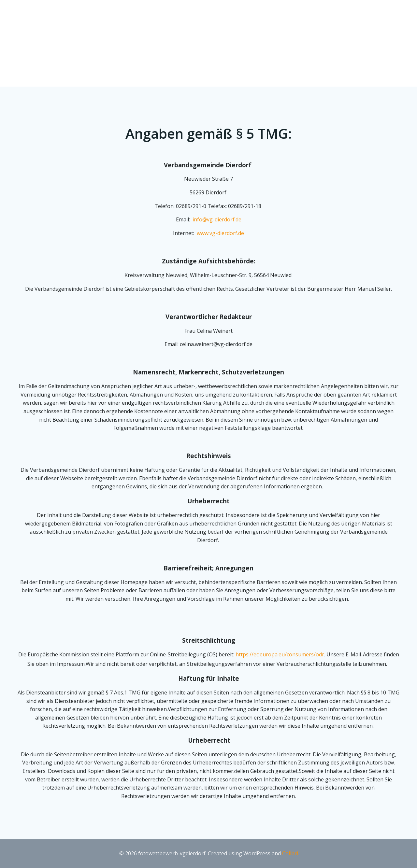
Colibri (290, 853)
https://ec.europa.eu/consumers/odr (280, 654)
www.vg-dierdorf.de (220, 233)
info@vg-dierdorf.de (217, 219)
